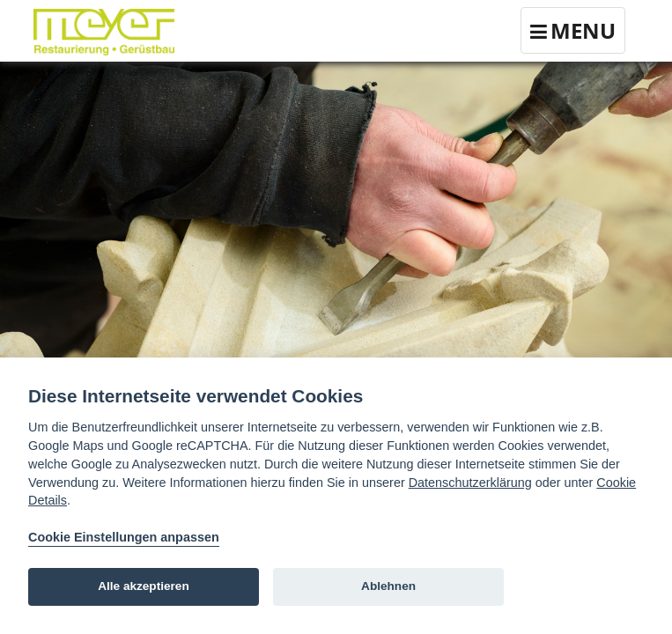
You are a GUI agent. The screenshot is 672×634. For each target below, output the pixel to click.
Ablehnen (388, 586)
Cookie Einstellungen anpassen (124, 537)
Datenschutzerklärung (470, 483)
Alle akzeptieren (144, 586)
